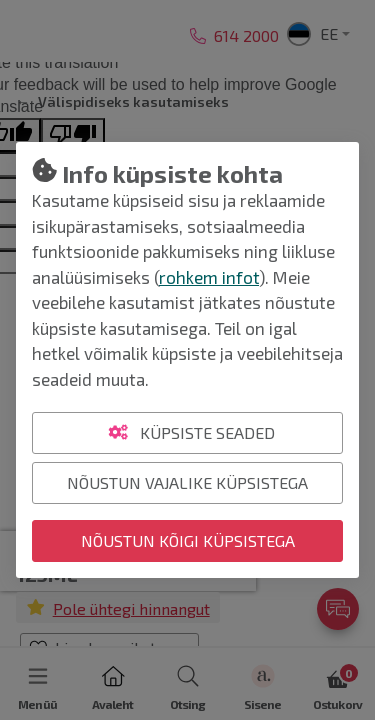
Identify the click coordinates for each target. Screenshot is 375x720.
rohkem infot (209, 277)
